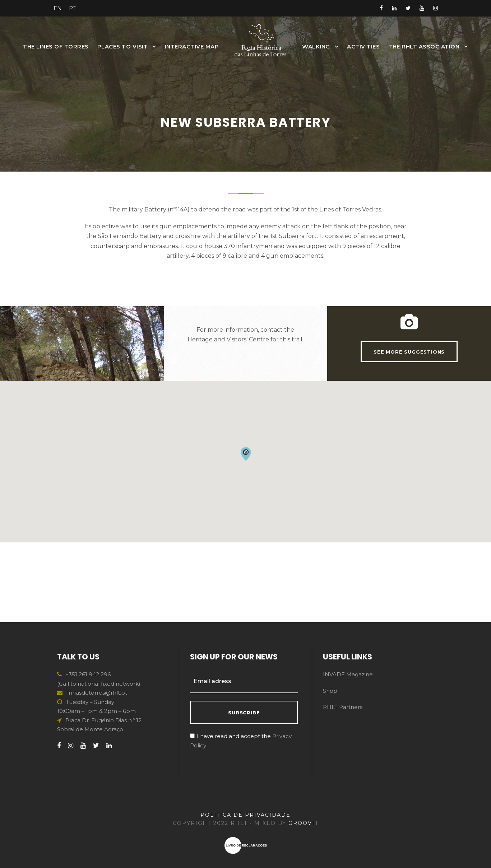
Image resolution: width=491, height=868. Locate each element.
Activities (363, 46)
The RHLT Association (424, 46)
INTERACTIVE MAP (192, 46)
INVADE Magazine (348, 674)
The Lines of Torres (56, 46)
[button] (246, 533)
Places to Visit (123, 46)
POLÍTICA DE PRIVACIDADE (245, 815)
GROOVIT (303, 823)
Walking (316, 46)
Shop (330, 691)
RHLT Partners (343, 707)
